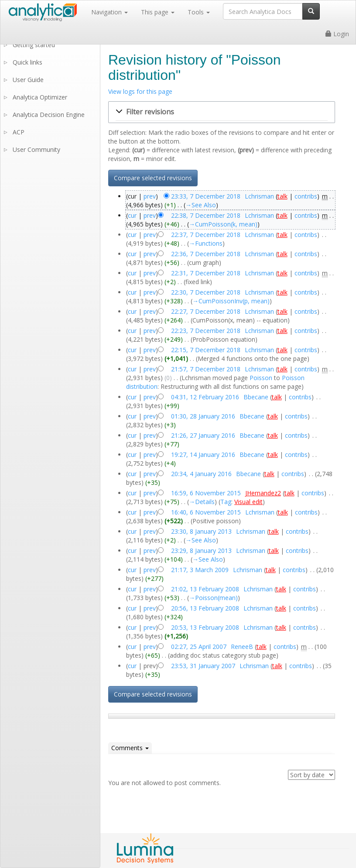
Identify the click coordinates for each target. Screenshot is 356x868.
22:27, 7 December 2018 (206, 311)
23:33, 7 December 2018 (206, 196)
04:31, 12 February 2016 (205, 397)
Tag (226, 502)
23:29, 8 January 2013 (201, 551)
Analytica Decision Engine (49, 115)
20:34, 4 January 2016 (201, 474)
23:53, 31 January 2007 (203, 666)
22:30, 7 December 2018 (206, 292)
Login (337, 34)
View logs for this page (140, 91)
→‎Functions (206, 243)
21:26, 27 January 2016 (203, 435)
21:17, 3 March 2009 (200, 570)
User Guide (28, 80)
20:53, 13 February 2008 (205, 627)
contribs (306, 196)
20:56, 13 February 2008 (205, 608)
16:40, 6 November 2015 (206, 512)
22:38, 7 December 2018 (206, 215)
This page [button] (158, 12)
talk (282, 196)
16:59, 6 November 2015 (206, 493)
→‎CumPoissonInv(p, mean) (231, 301)
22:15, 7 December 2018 (206, 350)
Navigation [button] (110, 12)
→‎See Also (201, 205)
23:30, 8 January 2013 (201, 531)
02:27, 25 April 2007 (199, 647)
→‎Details (202, 502)
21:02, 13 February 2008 (205, 589)
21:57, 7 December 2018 (206, 369)
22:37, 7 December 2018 (206, 235)
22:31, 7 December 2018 (206, 273)
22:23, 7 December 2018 (206, 331)
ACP (19, 132)
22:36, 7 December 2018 (206, 254)
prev (150, 196)
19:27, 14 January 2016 (203, 455)
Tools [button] (199, 12)
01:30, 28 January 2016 (203, 416)
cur (132, 215)
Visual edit (248, 502)
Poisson (261, 378)
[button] (222, 112)
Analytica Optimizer (40, 97)
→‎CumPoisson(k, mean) (223, 224)
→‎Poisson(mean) (213, 598)
